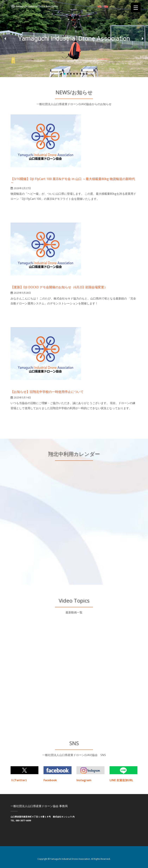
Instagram (84, 780)
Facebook (50, 780)
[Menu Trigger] (136, 7)
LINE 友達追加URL (121, 780)
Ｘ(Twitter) (19, 780)
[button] (5, 39)
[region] (74, 39)
